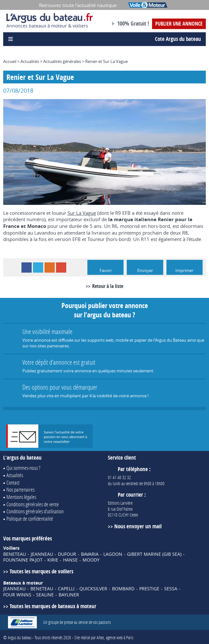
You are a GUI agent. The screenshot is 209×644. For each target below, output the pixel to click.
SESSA (171, 589)
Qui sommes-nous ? (23, 468)
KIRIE (53, 560)
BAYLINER (69, 595)
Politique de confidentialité (30, 519)
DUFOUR (67, 554)
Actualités (30, 61)
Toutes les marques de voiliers (41, 571)
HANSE (70, 560)
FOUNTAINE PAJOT (23, 560)
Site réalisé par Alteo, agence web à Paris (104, 637)
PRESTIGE (149, 589)
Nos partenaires (20, 489)
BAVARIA (90, 554)
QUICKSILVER (93, 589)
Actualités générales (62, 61)
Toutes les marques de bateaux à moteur (53, 606)
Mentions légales (21, 497)
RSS (50, 268)
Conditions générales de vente (33, 504)
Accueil (10, 61)
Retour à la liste (108, 286)
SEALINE (45, 595)
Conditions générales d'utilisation (35, 511)
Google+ (61, 268)
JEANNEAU (42, 554)
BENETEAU (15, 554)
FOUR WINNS (17, 595)
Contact (13, 482)
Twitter (38, 268)
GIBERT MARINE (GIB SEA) (154, 554)
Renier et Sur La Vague (106, 61)
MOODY (91, 560)
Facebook (27, 268)
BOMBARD (123, 589)
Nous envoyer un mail (138, 526)
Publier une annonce (179, 24)
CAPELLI (66, 589)
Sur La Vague (82, 213)
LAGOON (113, 554)
